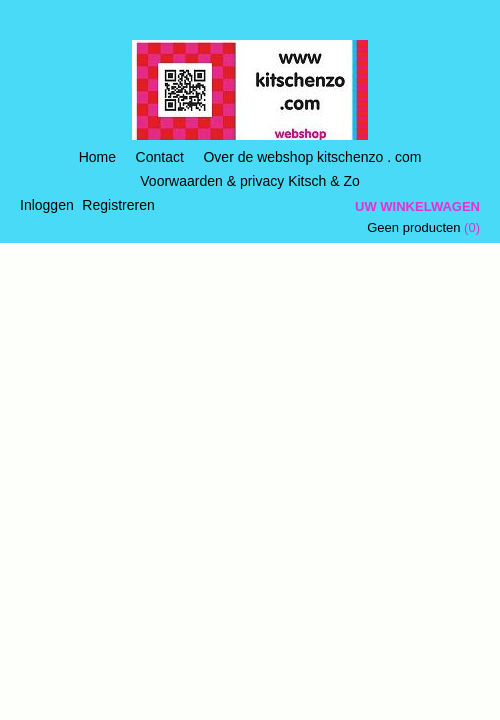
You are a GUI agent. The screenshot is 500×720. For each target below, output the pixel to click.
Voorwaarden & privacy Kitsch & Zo (249, 181)
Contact (160, 157)
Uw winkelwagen (417, 206)
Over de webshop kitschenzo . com (312, 157)
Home (97, 157)
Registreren (118, 205)
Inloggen (47, 205)
